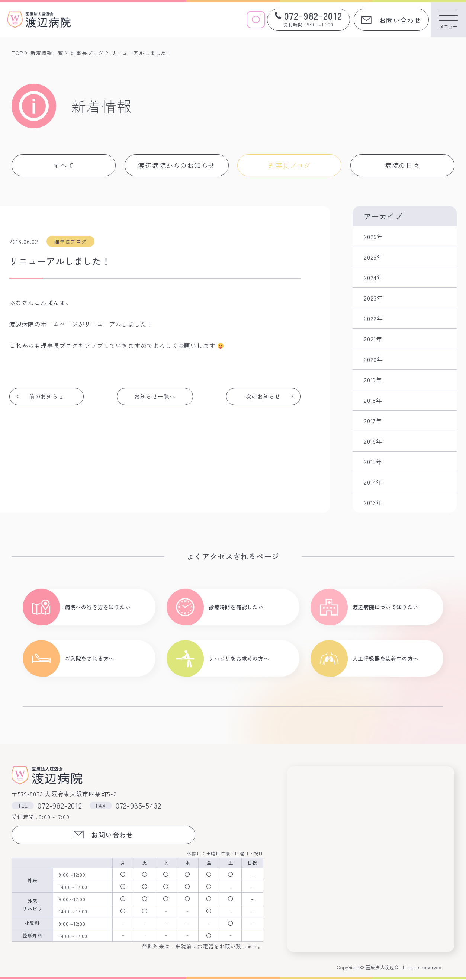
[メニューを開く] (448, 20)
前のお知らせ (47, 396)
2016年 (373, 441)
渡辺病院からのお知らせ (176, 165)
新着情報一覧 (47, 53)
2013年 (373, 502)
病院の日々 (402, 165)
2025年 (373, 257)
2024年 (373, 277)
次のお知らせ (263, 396)
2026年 (373, 237)
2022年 (373, 318)
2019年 (373, 380)
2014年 (373, 482)
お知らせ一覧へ (155, 396)
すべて (64, 165)
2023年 (373, 298)
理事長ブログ (88, 53)
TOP (17, 53)
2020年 (373, 359)
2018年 (373, 400)
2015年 (373, 462)
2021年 (373, 339)
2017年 (373, 421)
